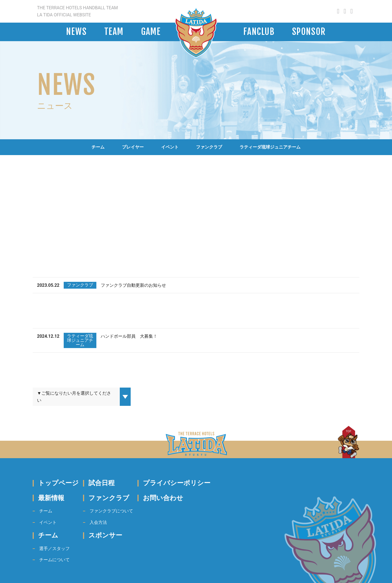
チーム (98, 147)
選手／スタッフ (54, 549)
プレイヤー (133, 147)
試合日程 (102, 483)
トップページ (58, 483)
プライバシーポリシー (177, 483)
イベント (170, 147)
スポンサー (105, 535)
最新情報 (51, 498)
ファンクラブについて (111, 511)
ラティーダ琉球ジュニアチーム (270, 147)
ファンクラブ (209, 147)
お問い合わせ (163, 498)
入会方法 (98, 522)
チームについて (54, 560)
